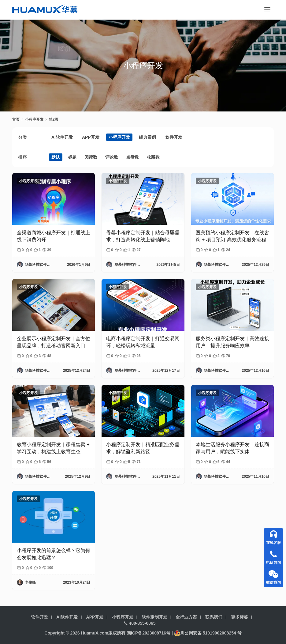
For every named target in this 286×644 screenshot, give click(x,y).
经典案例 (147, 137)
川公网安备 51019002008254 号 (208, 633)
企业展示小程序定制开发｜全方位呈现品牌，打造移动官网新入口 (54, 342)
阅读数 (91, 157)
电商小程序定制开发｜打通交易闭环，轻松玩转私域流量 (143, 342)
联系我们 (214, 617)
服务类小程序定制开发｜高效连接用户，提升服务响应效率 (232, 342)
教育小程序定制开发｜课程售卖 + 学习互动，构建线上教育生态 (53, 448)
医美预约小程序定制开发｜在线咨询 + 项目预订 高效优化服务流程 (232, 236)
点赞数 (132, 157)
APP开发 (91, 137)
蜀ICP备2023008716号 (149, 633)
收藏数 (153, 157)
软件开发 (174, 137)
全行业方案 (186, 617)
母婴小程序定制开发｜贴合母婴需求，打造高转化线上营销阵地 (143, 236)
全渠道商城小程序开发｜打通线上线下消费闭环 (54, 236)
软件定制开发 (154, 617)
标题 (72, 157)
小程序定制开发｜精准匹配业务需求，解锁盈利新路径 (143, 448)
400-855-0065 (140, 623)
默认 (56, 157)
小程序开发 (119, 137)
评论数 (112, 157)
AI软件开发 (62, 137)
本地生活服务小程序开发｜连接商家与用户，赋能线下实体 (232, 448)
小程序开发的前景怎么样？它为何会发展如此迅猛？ (54, 554)
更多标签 (240, 617)
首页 (16, 119)
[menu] (267, 10)
